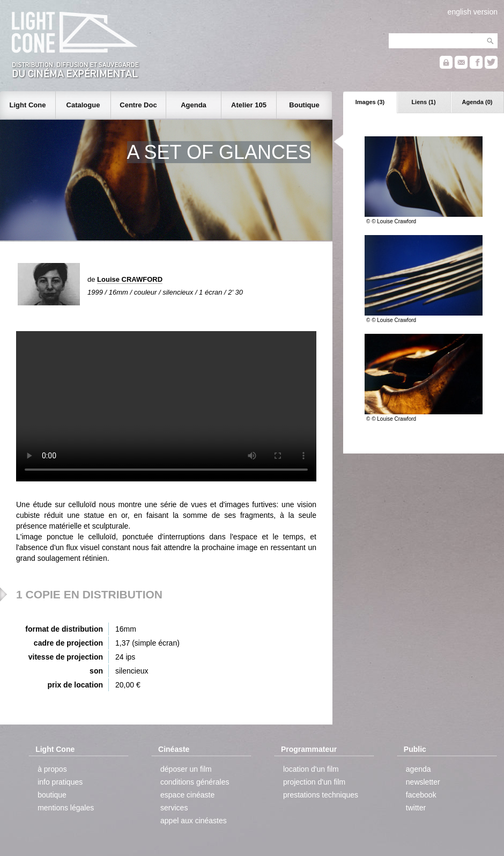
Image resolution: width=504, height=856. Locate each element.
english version (473, 12)
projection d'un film (314, 782)
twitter (416, 808)
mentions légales (66, 808)
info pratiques (60, 782)
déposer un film (186, 769)
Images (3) (370, 102)
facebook (421, 795)
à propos (52, 769)
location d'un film (311, 769)
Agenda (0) (477, 102)
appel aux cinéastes (194, 821)
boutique (52, 795)
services (174, 808)
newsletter (423, 782)
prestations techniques (321, 795)
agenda (418, 769)
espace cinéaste (187, 795)
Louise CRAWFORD (130, 279)
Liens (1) (423, 102)
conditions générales (195, 782)
